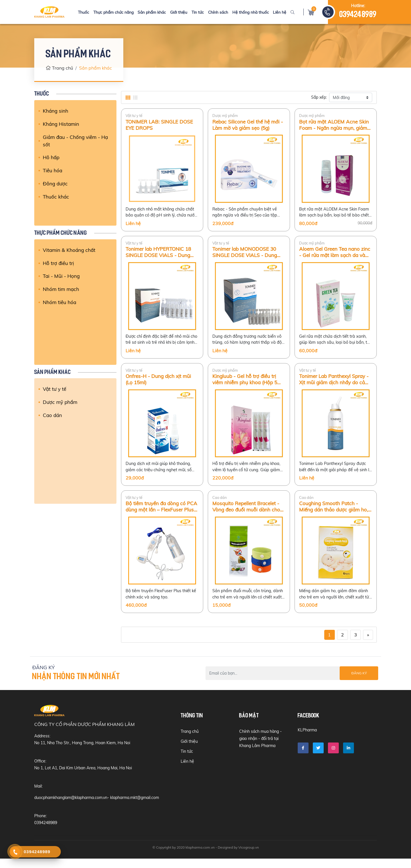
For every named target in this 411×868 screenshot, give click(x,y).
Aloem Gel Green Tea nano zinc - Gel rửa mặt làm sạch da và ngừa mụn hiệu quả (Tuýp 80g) (335, 255)
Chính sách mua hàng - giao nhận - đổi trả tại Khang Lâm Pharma (260, 748)
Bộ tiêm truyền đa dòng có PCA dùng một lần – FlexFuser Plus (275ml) (161, 514)
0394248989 (358, 15)
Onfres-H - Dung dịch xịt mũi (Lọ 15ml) (159, 385)
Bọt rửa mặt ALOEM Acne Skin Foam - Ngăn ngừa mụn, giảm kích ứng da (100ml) (335, 125)
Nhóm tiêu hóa (60, 303)
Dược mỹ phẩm (60, 402)
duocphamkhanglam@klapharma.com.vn (71, 807)
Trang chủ (59, 68)
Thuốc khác (56, 198)
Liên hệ (277, 12)
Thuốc (86, 12)
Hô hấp (51, 158)
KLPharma (307, 740)
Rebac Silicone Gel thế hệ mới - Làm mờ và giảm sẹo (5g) (249, 125)
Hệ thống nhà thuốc (249, 12)
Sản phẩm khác (153, 12)
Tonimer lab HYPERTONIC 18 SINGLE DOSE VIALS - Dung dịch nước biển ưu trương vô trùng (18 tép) (160, 255)
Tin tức (197, 12)
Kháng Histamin (61, 124)
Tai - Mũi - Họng (62, 276)
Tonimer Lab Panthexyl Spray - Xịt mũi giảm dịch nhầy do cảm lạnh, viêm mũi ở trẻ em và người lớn (335, 385)
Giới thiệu (179, 12)
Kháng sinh (56, 111)
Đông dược (56, 185)
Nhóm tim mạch (61, 290)
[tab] (128, 98)
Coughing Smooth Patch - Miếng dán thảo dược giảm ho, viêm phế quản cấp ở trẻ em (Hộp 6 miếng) (335, 514)
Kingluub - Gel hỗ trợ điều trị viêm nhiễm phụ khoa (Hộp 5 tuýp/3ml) (246, 385)
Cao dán (53, 415)
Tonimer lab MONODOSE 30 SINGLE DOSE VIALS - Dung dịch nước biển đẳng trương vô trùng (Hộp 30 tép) (248, 255)
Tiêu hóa (53, 171)
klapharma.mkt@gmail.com (135, 807)
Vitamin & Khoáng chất (70, 250)
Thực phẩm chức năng (115, 12)
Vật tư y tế (55, 389)
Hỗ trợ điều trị (59, 263)
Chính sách (217, 12)
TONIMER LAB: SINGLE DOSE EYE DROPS (160, 125)
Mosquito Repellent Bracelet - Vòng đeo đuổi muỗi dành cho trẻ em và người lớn (247, 514)
